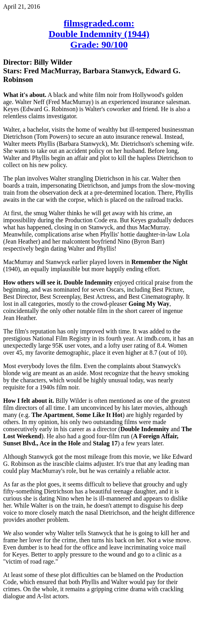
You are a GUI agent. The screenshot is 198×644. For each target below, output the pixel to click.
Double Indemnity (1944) (99, 34)
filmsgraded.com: (99, 23)
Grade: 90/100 (99, 45)
